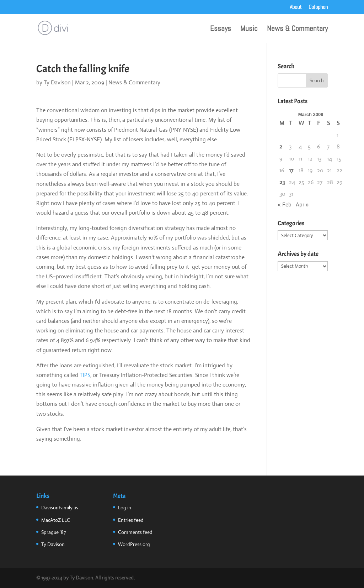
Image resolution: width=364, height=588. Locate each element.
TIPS (85, 375)
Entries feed (131, 520)
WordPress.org (134, 544)
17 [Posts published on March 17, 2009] (291, 170)
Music (249, 30)
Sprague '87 (53, 532)
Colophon (318, 7)
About (296, 7)
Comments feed (135, 532)
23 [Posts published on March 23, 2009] (282, 182)
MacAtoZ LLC (56, 520)
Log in (125, 508)
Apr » (302, 204)
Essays (221, 30)
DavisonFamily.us (60, 508)
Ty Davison (57, 82)
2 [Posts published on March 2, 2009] (281, 146)
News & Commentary (297, 30)
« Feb (285, 204)
